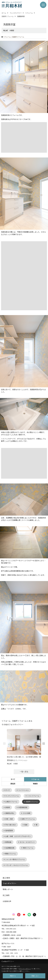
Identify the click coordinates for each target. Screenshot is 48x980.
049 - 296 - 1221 (12, 952)
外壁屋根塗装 (23, 807)
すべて (13, 779)
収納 (26, 824)
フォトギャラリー (9, 882)
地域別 (35, 784)
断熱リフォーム (11, 852)
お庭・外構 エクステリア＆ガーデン (18, 835)
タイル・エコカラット (27, 841)
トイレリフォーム (33, 796)
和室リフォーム (28, 847)
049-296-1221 (11, 927)
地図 (33, 924)
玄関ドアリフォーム (28, 818)
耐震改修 (8, 841)
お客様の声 (7, 900)
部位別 (13, 784)
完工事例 (6, 894)
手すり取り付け (11, 824)
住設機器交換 (10, 847)
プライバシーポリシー (25, 969)
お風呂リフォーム (11, 801)
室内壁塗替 (9, 830)
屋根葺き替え (10, 813)
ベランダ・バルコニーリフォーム (17, 864)
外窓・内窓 (9, 818)
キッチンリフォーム (12, 796)
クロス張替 (27, 813)
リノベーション (24, 790)
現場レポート (8, 888)
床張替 (8, 807)
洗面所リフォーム (32, 801)
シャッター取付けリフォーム (15, 858)
